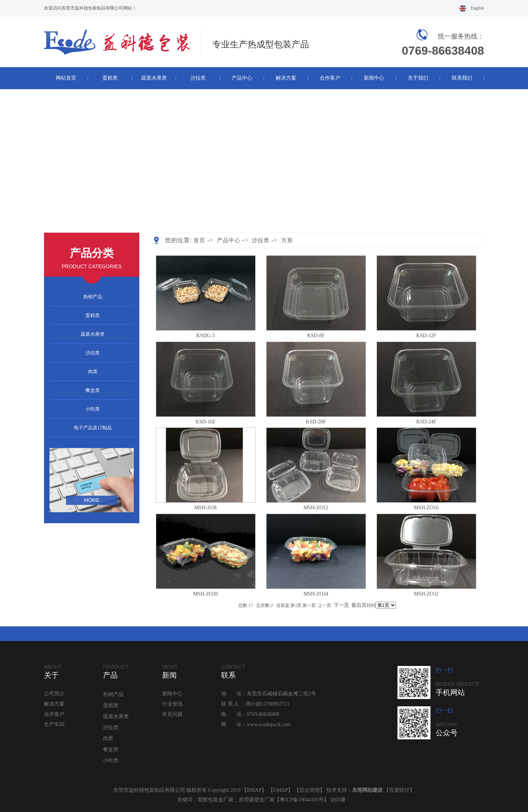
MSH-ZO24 (316, 594)
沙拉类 (198, 78)
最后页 (359, 605)
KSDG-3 (206, 336)
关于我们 (418, 78)
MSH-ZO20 (206, 594)
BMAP (254, 790)
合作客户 (330, 78)
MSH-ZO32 (426, 594)
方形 (287, 240)
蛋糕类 (110, 78)
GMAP (280, 790)
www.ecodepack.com (269, 724)
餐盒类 (93, 390)
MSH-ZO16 (426, 508)
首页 (199, 240)
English (477, 8)
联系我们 (462, 78)
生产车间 (54, 724)
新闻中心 (374, 78)
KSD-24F (426, 422)
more (92, 500)
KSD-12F (426, 336)
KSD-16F (205, 422)
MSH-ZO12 (316, 508)
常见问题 (172, 714)
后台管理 (309, 790)
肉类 (93, 372)
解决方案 (286, 78)
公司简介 (54, 694)
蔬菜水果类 (154, 78)
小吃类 (93, 409)
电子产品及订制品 (93, 428)
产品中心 (242, 78)
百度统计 (399, 790)
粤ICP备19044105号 (302, 800)
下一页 (341, 605)
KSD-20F (316, 422)
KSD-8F (316, 336)
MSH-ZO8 (206, 508)
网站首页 (66, 78)
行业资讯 (172, 704)
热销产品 (93, 297)
